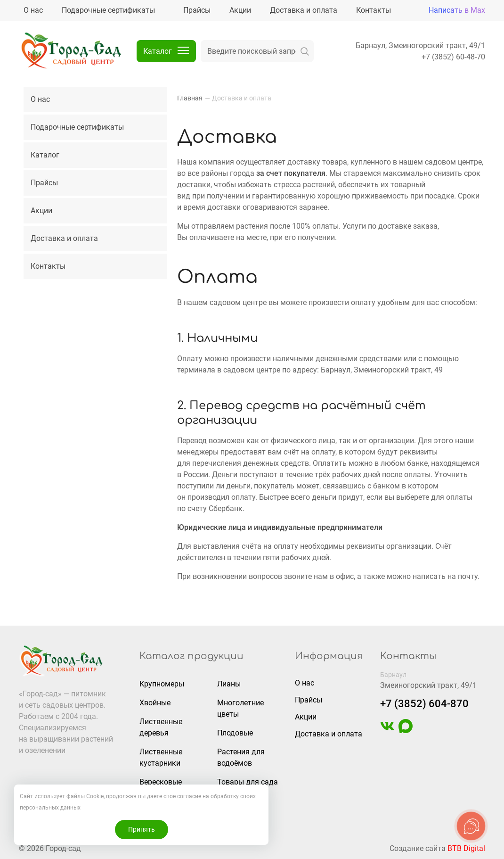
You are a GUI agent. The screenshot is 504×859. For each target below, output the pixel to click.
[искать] (305, 51)
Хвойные (155, 703)
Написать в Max (457, 10)
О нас (40, 99)
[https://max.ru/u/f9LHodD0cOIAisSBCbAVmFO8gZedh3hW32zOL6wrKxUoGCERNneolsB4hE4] (406, 731)
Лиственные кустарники (161, 757)
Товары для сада (248, 782)
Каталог (45, 155)
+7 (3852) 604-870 (424, 704)
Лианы (229, 684)
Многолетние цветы (240, 708)
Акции (41, 211)
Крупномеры (162, 684)
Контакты (48, 266)
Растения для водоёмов (241, 757)
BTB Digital (466, 848)
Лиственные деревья (161, 727)
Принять (142, 829)
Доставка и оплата (64, 238)
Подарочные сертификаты (77, 127)
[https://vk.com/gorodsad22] (387, 731)
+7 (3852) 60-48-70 (453, 57)
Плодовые (235, 733)
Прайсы (44, 183)
